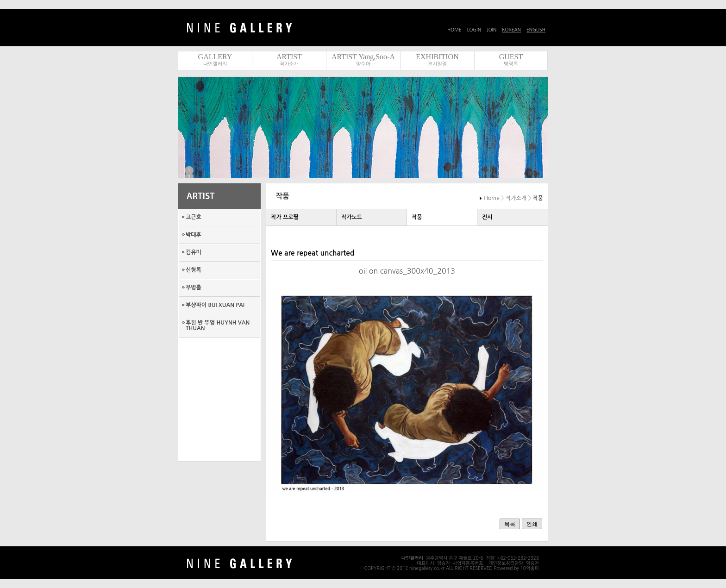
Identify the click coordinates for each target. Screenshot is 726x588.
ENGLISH (536, 30)
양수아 (363, 64)
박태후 (194, 235)
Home (491, 198)
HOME (454, 30)
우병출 (194, 288)
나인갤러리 (215, 64)
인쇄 (532, 524)
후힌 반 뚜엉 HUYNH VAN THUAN (218, 325)
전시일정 (437, 64)
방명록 (511, 64)
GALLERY (215, 57)
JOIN (491, 30)
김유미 (194, 252)
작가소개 (289, 64)
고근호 (194, 217)
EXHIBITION (437, 57)
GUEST (511, 57)
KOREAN (511, 30)
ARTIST (289, 57)
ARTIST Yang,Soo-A (363, 57)
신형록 (194, 270)
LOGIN (474, 30)
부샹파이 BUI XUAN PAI (215, 305)
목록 (510, 524)
